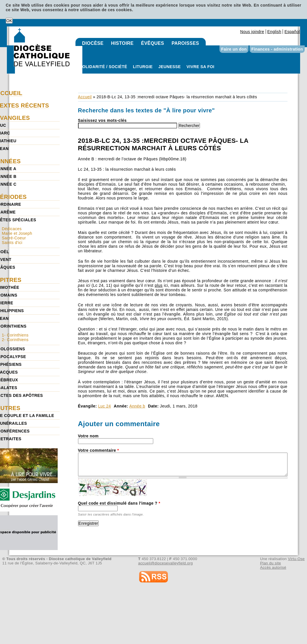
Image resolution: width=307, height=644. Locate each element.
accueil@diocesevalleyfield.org (166, 563)
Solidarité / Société (103, 67)
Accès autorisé (273, 567)
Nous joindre (252, 32)
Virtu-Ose (296, 559)
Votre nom (88, 436)
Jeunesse (170, 67)
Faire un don (234, 49)
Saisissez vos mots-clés (102, 120)
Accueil (85, 97)
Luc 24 (105, 406)
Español (292, 32)
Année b (137, 406)
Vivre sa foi (200, 67)
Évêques (153, 43)
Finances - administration (277, 49)
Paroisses (185, 43)
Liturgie (143, 67)
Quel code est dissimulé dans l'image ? (119, 503)
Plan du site (270, 563)
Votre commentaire (99, 450)
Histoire (122, 43)
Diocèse (93, 43)
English (274, 32)
